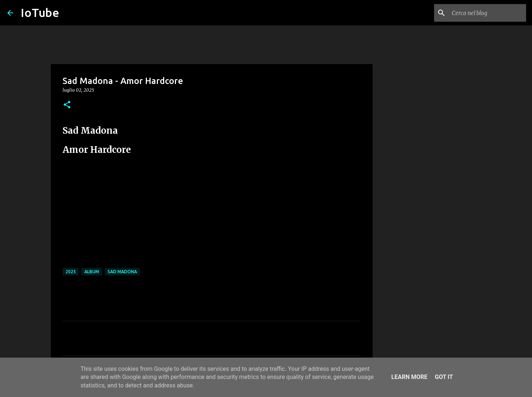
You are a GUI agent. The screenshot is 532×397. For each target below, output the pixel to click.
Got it (444, 377)
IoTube (40, 13)
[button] (67, 105)
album (92, 272)
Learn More (409, 377)
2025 (71, 272)
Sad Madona (122, 272)
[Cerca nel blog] (487, 13)
